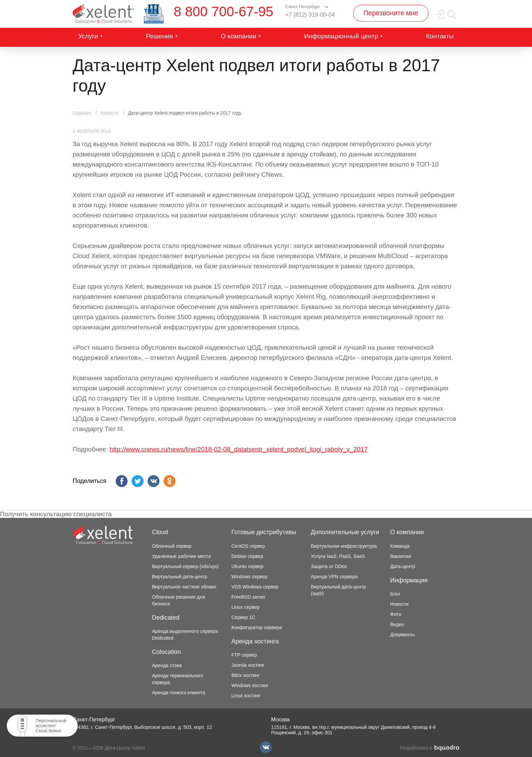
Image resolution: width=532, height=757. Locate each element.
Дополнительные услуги (345, 532)
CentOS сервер (248, 546)
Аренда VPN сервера (334, 577)
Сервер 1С (243, 617)
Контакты (440, 36)
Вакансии (401, 556)
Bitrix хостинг (246, 675)
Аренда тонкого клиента (179, 693)
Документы (402, 635)
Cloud (160, 532)
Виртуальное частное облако (184, 587)
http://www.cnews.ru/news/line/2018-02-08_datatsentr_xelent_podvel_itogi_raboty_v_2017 (239, 449)
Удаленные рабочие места (181, 556)
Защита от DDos (329, 566)
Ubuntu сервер (247, 566)
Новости (399, 604)
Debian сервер (247, 556)
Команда (400, 546)
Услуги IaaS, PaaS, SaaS (338, 556)
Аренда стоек (167, 665)
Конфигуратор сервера (257, 627)
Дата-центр (403, 566)
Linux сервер (245, 607)
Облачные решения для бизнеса (178, 600)
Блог (395, 594)
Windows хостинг (250, 685)
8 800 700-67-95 (224, 12)
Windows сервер (249, 577)
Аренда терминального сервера (178, 679)
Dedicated (166, 618)
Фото (396, 614)
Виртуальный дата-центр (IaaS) (338, 590)
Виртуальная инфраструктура (344, 546)
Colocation (166, 652)
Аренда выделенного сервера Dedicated (185, 635)
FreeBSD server (248, 597)
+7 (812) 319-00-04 (310, 15)
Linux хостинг (246, 696)
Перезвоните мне (391, 13)
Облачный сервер (172, 546)
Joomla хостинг (248, 665)
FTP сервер (244, 655)
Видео (397, 624)
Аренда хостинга (255, 641)
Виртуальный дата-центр (180, 577)
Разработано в (430, 748)
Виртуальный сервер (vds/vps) (185, 566)
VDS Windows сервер (255, 587)
